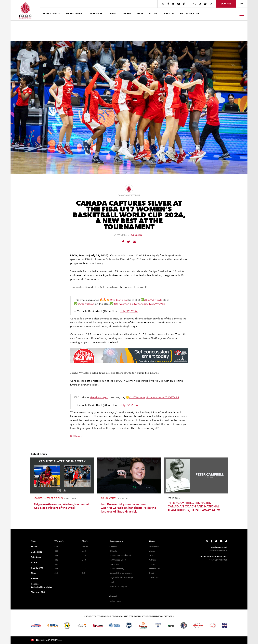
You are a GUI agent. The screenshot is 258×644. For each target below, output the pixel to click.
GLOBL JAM (37, 568)
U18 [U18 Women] (56, 560)
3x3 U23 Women (109, 498)
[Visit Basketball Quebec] (114, 625)
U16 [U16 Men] (84, 569)
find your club (189, 14)
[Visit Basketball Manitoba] (82, 625)
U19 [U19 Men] (84, 555)
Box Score (76, 436)
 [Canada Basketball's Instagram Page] (163, 4)
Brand (151, 573)
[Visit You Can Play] (225, 625)
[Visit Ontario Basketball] (98, 626)
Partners (152, 560)
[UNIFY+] (200, 4)
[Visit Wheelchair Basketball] (213, 625)
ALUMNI (154, 14)
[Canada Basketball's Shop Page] (210, 4)
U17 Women (120, 235)
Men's (85, 541)
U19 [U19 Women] (56, 555)
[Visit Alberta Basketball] (53, 626)
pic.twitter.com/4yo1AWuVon (147, 304)
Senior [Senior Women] (57, 547)
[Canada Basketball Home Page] (25, 10)
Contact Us (154, 577)
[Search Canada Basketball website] (195, 4)
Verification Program (118, 586)
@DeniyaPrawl (86, 304)
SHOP (140, 14)
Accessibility (154, 569)
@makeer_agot (119, 300)
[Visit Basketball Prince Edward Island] (171, 625)
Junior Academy (117, 569)
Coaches (113, 547)
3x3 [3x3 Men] (84, 573)
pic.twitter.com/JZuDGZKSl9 (162, 398)
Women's (59, 541)
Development (116, 541)
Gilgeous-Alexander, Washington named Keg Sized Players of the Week (61, 506)
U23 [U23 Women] (56, 551)
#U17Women (121, 304)
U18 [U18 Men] (84, 560)
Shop (33, 573)
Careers (152, 555)
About (152, 541)
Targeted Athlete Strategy (121, 577)
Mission (152, 551)
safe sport (97, 14)
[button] (52, 14)
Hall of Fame (115, 601)
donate (226, 4)
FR (242, 4)
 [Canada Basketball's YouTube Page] (179, 4)
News (34, 541)
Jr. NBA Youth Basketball (120, 555)
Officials (113, 551)
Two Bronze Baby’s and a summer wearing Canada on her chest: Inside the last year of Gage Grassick (128, 508)
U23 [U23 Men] (84, 551)
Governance (154, 547)
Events (34, 547)
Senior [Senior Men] (85, 547)
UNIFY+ (127, 14)
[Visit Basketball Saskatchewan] (67, 625)
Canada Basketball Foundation (39, 585)
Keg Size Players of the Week (48, 498)
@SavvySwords (153, 300)
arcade (169, 14)
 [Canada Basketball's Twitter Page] (173, 4)
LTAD (112, 582)
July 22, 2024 (129, 311)
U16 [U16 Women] (56, 569)
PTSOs (152, 564)
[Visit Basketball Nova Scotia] (158, 625)
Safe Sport (36, 557)
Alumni (34, 562)
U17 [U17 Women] (56, 564)
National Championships (120, 573)
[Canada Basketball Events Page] (205, 4)
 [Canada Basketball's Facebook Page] (168, 4)
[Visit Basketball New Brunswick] (144, 626)
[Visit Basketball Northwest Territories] (129, 625)
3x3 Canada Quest (118, 560)
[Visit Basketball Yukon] (198, 625)
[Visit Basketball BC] (36, 625)
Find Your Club (38, 592)
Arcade (34, 578)
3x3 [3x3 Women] (56, 573)
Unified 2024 (37, 552)
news (113, 14)
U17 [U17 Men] (84, 564)
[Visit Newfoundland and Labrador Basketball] (184, 625)
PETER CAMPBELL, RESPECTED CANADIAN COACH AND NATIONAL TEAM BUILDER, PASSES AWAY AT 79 (194, 507)
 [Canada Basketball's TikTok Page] (184, 4)
